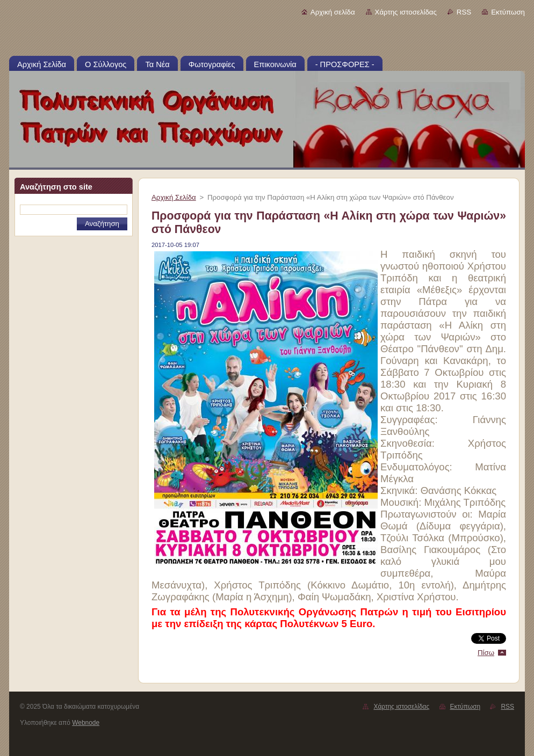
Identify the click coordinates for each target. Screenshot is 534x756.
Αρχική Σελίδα (174, 197)
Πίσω (486, 653)
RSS (464, 12)
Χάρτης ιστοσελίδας (406, 12)
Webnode (86, 723)
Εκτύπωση (508, 12)
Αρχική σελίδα (333, 12)
